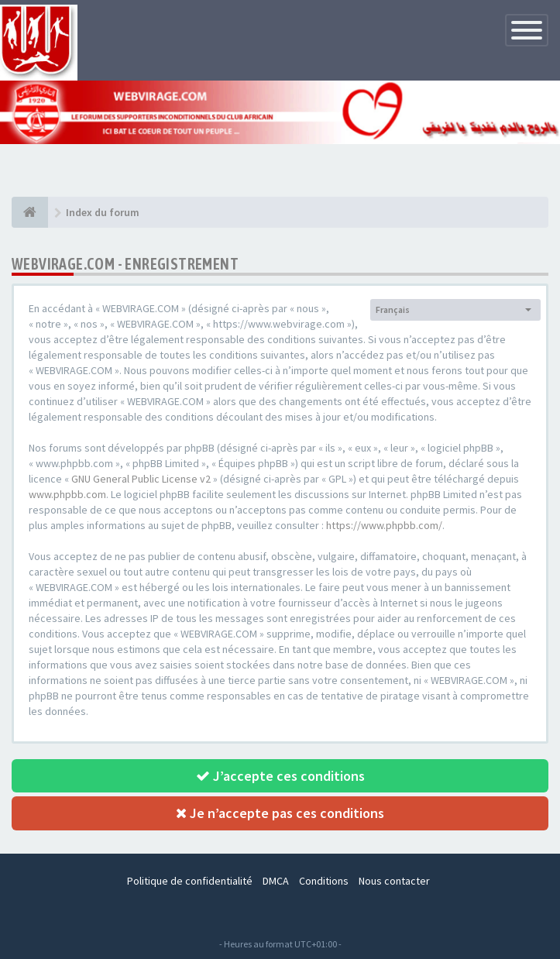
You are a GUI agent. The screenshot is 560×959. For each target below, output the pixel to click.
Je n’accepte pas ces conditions (280, 813)
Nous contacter (394, 881)
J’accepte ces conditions (280, 776)
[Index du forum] (30, 212)
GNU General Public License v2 (141, 479)
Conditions (324, 881)
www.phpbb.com (67, 494)
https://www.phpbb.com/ (384, 525)
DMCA (276, 881)
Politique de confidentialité (190, 881)
